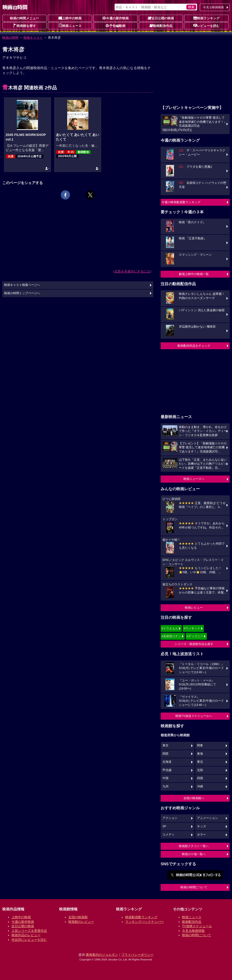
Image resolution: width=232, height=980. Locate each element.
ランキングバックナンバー (145, 922)
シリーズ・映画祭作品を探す (194, 644)
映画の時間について (194, 887)
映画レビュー (194, 608)
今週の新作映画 (116, 18)
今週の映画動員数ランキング (181, 202)
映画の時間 (10, 38)
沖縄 (200, 786)
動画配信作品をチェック (194, 346)
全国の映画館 (78, 917)
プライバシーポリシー (137, 955)
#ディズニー (195, 636)
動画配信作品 (161, 26)
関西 (165, 754)
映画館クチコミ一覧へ (194, 846)
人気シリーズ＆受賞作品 (29, 931)
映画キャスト (33, 38)
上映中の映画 (70, 18)
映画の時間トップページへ (22, 293)
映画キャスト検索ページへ (22, 285)
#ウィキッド (192, 628)
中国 (165, 778)
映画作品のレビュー (26, 935)
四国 (200, 778)
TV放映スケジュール (197, 926)
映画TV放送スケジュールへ (194, 716)
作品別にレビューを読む (29, 940)
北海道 (167, 762)
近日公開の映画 (161, 18)
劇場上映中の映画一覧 (194, 274)
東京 (165, 745)
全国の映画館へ (194, 798)
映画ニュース (70, 26)
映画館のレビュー (81, 922)
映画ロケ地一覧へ (194, 854)
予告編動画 (116, 26)
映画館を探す (24, 26)
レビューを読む (206, 26)
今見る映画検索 (213, 7)
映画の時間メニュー (24, 18)
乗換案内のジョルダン (102, 955)
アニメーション (207, 818)
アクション (170, 818)
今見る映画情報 (193, 931)
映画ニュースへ (194, 479)
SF (164, 826)
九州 (165, 786)
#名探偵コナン (171, 636)
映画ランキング (206, 18)
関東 (200, 745)
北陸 (200, 770)
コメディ (168, 835)
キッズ (202, 826)
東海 (200, 754)
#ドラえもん (170, 628)
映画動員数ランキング (141, 917)
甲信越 (167, 770)
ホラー (202, 835)
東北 (200, 762)
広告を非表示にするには (132, 271)
